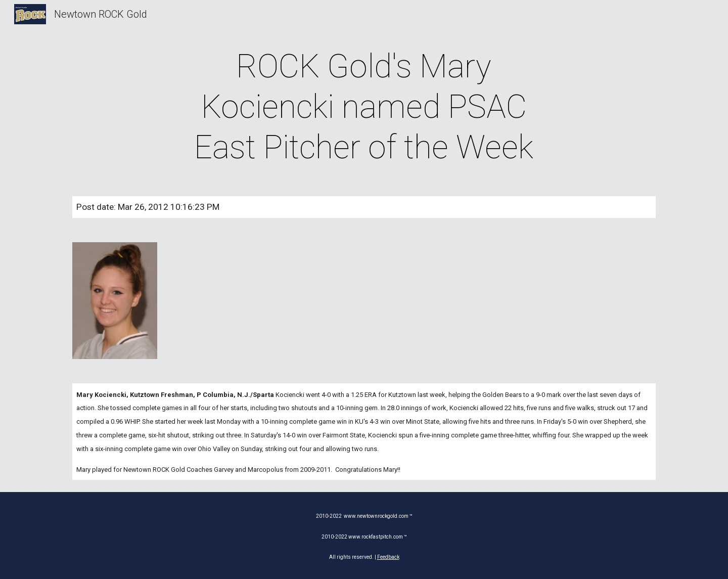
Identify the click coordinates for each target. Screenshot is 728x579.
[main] (364, 107)
